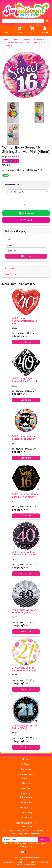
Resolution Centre (26, 774)
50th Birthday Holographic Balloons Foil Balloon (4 (25, 438)
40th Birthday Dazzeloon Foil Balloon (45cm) (24, 611)
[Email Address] (20, 840)
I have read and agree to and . (26, 845)
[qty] (26, 240)
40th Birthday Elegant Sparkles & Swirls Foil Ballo (25, 380)
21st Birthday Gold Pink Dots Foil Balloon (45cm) (24, 669)
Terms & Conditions (36, 843)
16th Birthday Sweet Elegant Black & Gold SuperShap (26, 495)
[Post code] (26, 251)
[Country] (26, 245)
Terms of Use (26, 802)
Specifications (11, 274)
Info (41, 170)
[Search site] (47, 21)
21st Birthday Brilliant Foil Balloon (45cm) (25, 727)
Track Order (26, 769)
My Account (26, 764)
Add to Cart (26, 213)
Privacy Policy (26, 807)
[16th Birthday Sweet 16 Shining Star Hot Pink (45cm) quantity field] (26, 205)
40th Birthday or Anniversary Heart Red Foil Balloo (25, 321)
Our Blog (26, 788)
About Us (26, 783)
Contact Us (26, 793)
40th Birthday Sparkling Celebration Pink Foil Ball (24, 553)
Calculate (26, 256)
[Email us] (22, 852)
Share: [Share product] (10, 161)
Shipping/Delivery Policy (26, 823)
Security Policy (26, 818)
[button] (26, 220)
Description (10, 268)
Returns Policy (26, 813)
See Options (26, 342)
